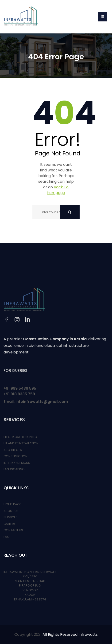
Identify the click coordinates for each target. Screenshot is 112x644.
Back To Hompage (58, 190)
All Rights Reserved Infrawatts (70, 634)
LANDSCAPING (14, 469)
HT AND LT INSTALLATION (21, 443)
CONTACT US (13, 530)
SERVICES (11, 517)
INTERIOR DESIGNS (17, 463)
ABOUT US (11, 511)
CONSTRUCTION (15, 456)
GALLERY (10, 524)
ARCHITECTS (13, 450)
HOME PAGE (12, 504)
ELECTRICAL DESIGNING (20, 437)
